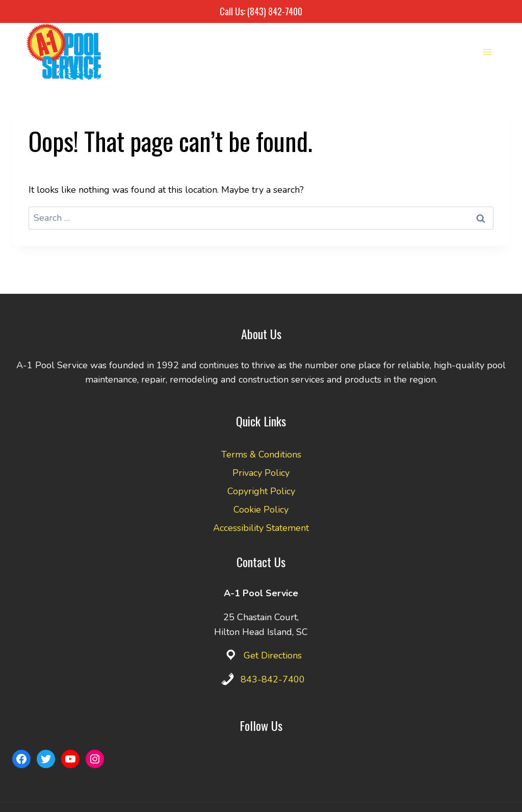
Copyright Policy (261, 491)
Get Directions (273, 655)
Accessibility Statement (261, 528)
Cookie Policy (261, 510)
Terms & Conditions (261, 454)
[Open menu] (487, 52)
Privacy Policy (261, 473)
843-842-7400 (273, 679)
